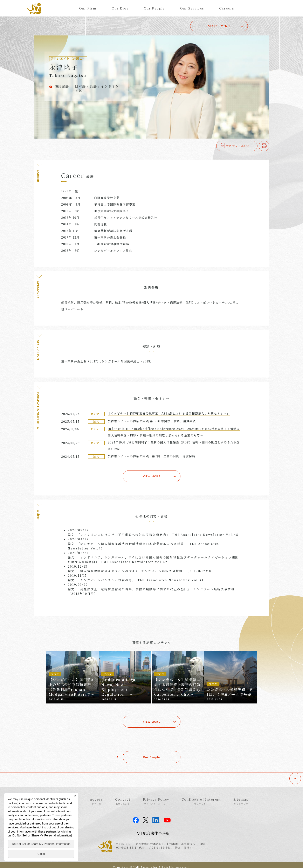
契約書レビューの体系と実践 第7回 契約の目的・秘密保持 (151, 456)
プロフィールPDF (238, 146)
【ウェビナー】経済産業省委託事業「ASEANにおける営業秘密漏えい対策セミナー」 (169, 413)
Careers (227, 8)
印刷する (269, 146)
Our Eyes (120, 8)
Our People (154, 8)
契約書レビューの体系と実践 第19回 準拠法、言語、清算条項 (152, 421)
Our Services (192, 8)
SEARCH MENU (219, 26)
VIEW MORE (151, 476)
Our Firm (88, 8)
